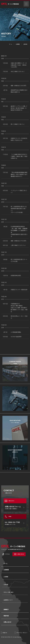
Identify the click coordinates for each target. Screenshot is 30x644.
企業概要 (6, 577)
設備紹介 (6, 609)
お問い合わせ (7, 622)
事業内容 (6, 616)
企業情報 (6, 570)
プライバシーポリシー (22, 633)
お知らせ (5, 633)
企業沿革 (6, 584)
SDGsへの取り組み (9, 592)
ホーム (6, 563)
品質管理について (8, 600)
